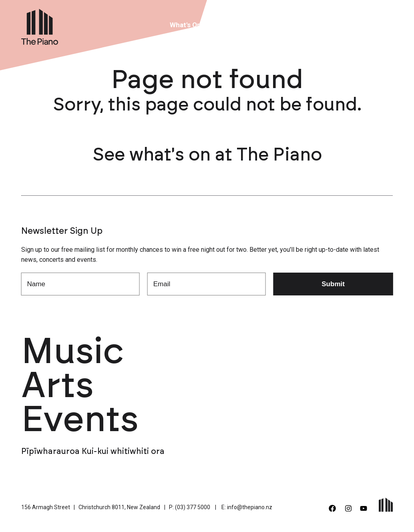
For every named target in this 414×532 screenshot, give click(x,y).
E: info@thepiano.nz (247, 507)
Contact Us (357, 25)
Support (314, 25)
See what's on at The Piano (207, 155)
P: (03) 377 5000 (190, 507)
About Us (275, 25)
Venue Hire (231, 25)
